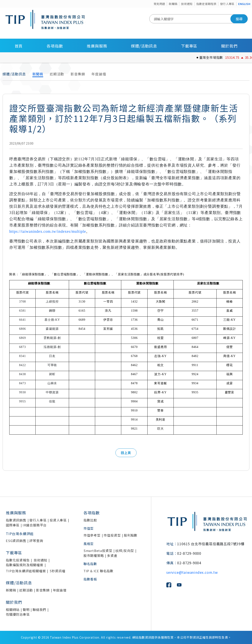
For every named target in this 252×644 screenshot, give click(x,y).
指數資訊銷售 (16, 520)
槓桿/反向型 (125, 551)
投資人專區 (58, 520)
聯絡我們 (39, 610)
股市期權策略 (94, 556)
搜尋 (239, 19)
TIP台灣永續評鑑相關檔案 (26, 571)
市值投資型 (112, 535)
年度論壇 (99, 74)
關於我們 (229, 46)
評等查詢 (36, 541)
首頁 (19, 46)
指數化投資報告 (18, 560)
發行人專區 (227, 4)
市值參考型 (92, 535)
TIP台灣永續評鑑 (20, 534)
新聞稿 (173, 4)
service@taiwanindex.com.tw (192, 572)
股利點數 (131, 535)
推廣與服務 (97, 46)
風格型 (89, 544)
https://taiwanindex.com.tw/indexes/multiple (48, 231)
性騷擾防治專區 (18, 614)
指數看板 (90, 579)
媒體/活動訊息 (144, 46)
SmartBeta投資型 (98, 551)
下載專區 (189, 46)
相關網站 (13, 610)
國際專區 (13, 525)
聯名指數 (90, 564)
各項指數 (55, 46)
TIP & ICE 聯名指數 (98, 571)
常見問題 (159, 4)
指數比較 (90, 520)
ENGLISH (244, 4)
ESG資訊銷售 (16, 541)
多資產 (112, 556)
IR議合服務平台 (35, 525)
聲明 (26, 610)
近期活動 (57, 74)
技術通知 (187, 4)
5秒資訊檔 (58, 571)
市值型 (89, 528)
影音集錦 (78, 74)
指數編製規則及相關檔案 (25, 565)
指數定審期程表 (206, 4)
